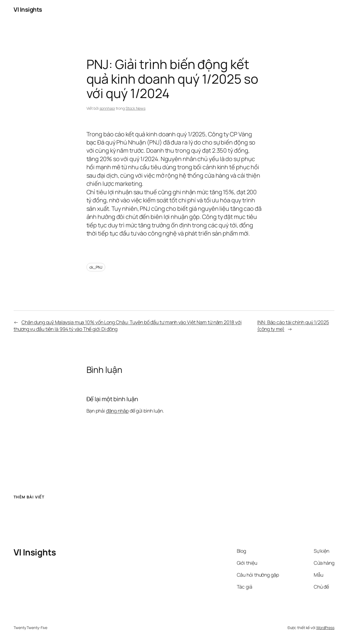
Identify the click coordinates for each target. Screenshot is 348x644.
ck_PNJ (96, 267)
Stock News (136, 108)
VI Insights (28, 10)
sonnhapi (107, 108)
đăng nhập (117, 411)
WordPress (325, 628)
